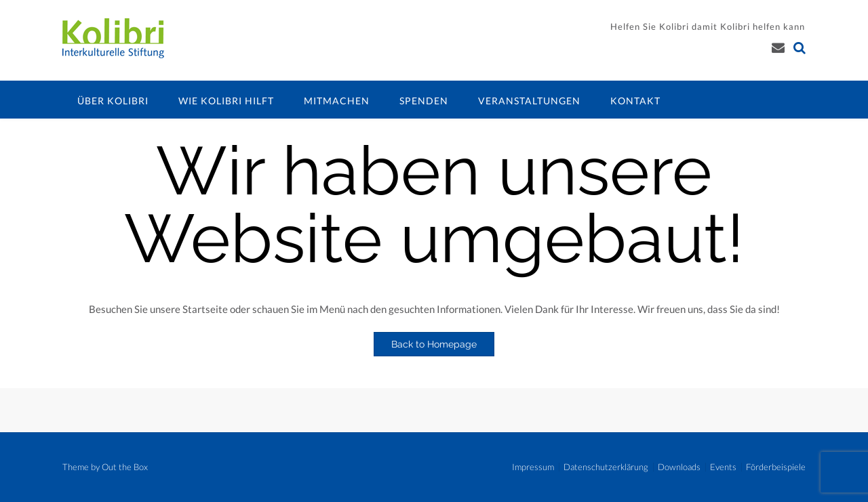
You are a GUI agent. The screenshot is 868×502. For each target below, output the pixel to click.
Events (723, 467)
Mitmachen (337, 101)
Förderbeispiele (776, 467)
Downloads (679, 467)
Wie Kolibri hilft (226, 101)
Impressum (533, 467)
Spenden (424, 101)
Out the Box (125, 467)
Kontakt (635, 101)
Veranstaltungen (529, 101)
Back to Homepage (434, 344)
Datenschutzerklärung (606, 467)
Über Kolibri (113, 101)
